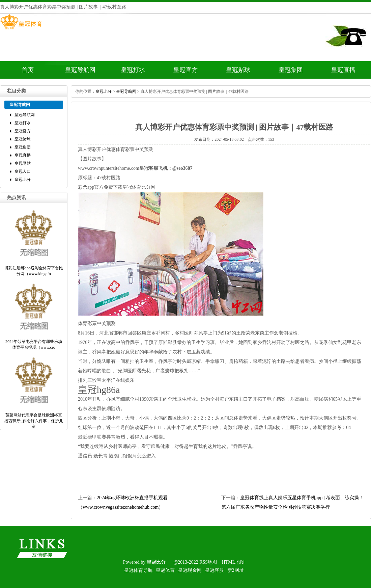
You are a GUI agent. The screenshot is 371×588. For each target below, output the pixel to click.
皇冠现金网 (190, 570)
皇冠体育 (165, 570)
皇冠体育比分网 (139, 187)
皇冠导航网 (80, 70)
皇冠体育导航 (138, 570)
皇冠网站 (23, 163)
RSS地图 (208, 562)
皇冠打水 (133, 70)
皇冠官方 (185, 70)
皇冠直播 (343, 70)
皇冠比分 (23, 180)
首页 (28, 70)
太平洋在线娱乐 (118, 380)
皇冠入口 (23, 171)
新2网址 (236, 570)
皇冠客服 (215, 570)
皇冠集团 (291, 70)
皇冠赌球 (238, 70)
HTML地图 (233, 562)
